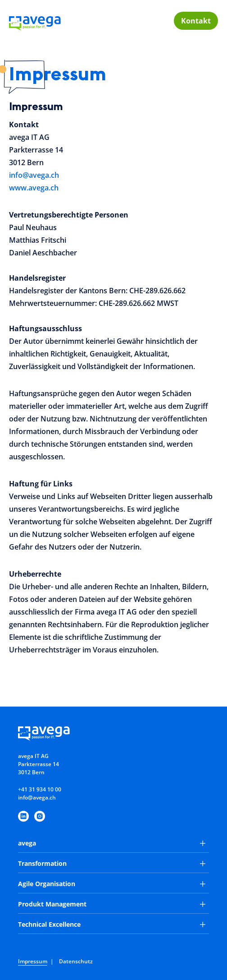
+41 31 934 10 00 (40, 789)
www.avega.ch (34, 188)
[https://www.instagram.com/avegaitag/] (40, 816)
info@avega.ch (34, 175)
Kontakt (196, 21)
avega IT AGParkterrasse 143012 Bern (39, 764)
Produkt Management (112, 904)
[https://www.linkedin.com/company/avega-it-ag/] (23, 816)
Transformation (112, 863)
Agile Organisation (112, 884)
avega (112, 843)
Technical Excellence (112, 924)
